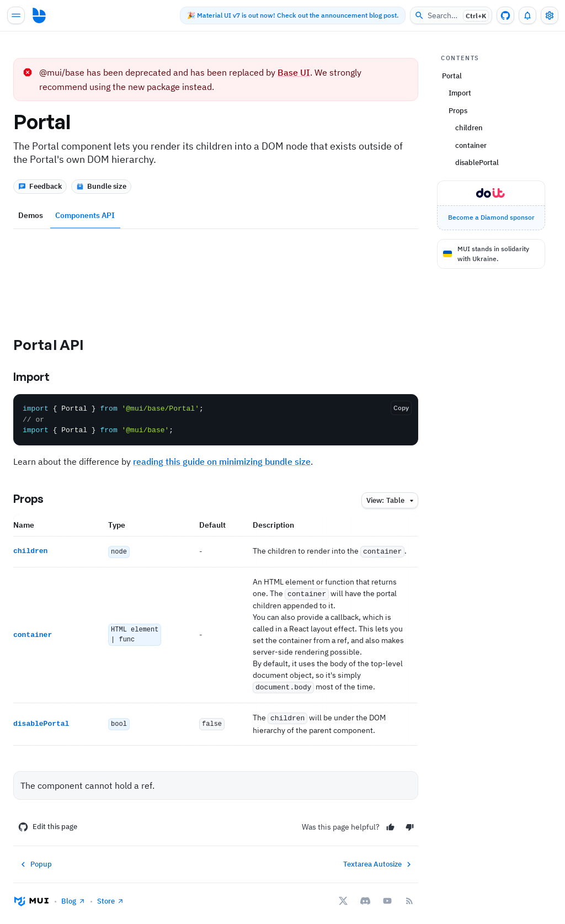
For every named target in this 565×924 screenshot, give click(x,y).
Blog (73, 897)
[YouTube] (387, 898)
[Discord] (365, 898)
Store (111, 897)
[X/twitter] (343, 898)
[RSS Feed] (409, 898)
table (391, 501)
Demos (31, 215)
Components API (85, 215)
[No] (410, 823)
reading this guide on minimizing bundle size (222, 461)
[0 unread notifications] (527, 15)
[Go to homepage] (39, 15)
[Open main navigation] (16, 15)
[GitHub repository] (505, 15)
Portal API (58, 344)
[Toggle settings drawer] (550, 15)
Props (38, 499)
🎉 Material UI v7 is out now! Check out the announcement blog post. (287, 15)
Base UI (294, 72)
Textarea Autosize (379, 861)
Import (41, 377)
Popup (35, 861)
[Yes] (390, 823)
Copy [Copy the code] (401, 408)
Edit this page (48, 824)
